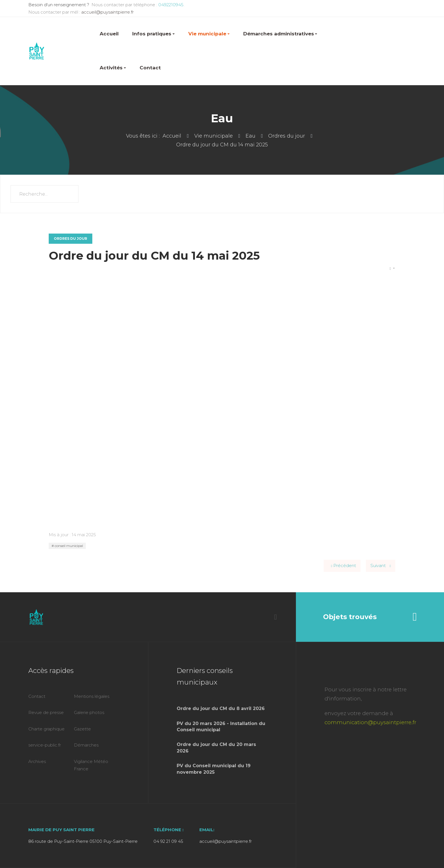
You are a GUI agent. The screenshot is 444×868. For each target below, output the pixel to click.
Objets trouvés (370, 617)
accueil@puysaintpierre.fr (107, 12)
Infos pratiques (153, 34)
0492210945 (170, 5)
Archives (37, 761)
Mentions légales (92, 696)
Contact (150, 68)
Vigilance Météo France (91, 765)
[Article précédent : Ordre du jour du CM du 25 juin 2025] (342, 566)
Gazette (82, 729)
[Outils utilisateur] (392, 269)
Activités (113, 68)
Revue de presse (46, 712)
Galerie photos (89, 712)
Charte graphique (46, 729)
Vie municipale (209, 34)
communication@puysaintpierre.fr (370, 722)
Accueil (109, 34)
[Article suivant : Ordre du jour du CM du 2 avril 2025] (381, 566)
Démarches (86, 745)
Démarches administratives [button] (280, 34)
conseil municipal (68, 546)
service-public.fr (45, 745)
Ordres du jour (71, 239)
